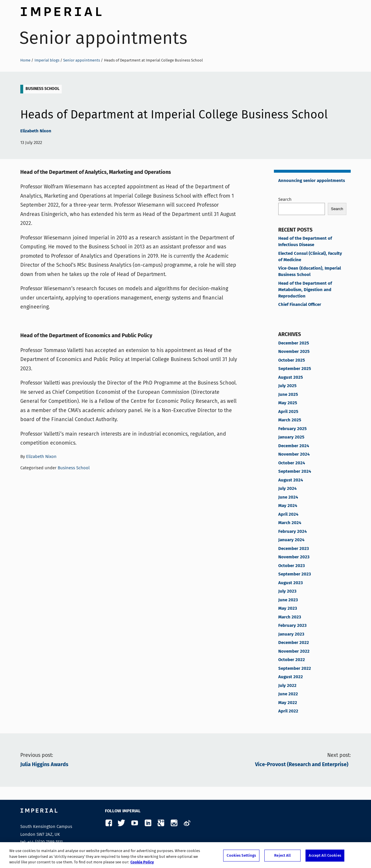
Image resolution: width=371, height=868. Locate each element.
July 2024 (287, 489)
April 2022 (288, 711)
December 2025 (294, 343)
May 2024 (288, 506)
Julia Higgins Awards (44, 765)
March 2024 (290, 523)
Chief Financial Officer (300, 305)
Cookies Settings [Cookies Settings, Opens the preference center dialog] (241, 858)
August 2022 (291, 677)
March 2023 (290, 617)
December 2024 (294, 446)
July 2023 (287, 591)
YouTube (135, 823)
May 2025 (288, 403)
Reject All (282, 858)
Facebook (109, 823)
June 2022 (288, 694)
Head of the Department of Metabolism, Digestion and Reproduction (305, 290)
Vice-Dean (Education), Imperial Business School (310, 272)
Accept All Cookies (325, 858)
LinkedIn (148, 823)
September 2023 (295, 574)
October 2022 (292, 660)
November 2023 (294, 557)
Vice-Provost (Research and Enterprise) (303, 765)
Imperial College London (61, 10)
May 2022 (288, 703)
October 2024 (292, 463)
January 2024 (291, 540)
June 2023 (288, 600)
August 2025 (291, 378)
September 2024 (295, 472)
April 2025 (288, 412)
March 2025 (290, 420)
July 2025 (287, 386)
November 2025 (294, 352)
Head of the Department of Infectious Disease (305, 242)
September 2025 (295, 369)
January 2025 (291, 437)
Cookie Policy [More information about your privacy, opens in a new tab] (142, 865)
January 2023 (291, 634)
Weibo (187, 823)
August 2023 (291, 583)
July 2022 (287, 686)
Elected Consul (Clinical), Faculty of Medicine (310, 257)
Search (285, 199)
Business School (42, 89)
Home (25, 60)
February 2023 (292, 626)
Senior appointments (103, 38)
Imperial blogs (47, 60)
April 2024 (288, 515)
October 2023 (292, 566)
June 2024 (288, 497)
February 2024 (292, 532)
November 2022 (294, 652)
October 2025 (292, 360)
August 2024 (291, 480)
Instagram (174, 823)
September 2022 (295, 669)
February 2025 (292, 429)
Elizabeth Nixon (36, 131)
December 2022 (294, 643)
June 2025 (288, 395)
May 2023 (288, 609)
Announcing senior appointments (312, 181)
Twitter (122, 823)
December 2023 (294, 549)
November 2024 (294, 454)
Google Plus (161, 823)
